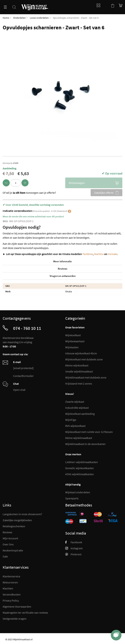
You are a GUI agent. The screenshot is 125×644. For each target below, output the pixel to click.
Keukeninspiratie (13, 550)
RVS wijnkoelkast (75, 426)
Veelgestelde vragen (15, 619)
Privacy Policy (11, 600)
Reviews (62, 269)
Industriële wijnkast (77, 408)
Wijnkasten (72, 347)
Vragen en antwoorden (63, 276)
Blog (98, 5)
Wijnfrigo (71, 420)
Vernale (112, 254)
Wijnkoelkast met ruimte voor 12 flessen (89, 432)
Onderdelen (19, 18)
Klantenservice (11, 576)
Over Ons (8, 544)
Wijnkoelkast (73, 335)
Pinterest (73, 554)
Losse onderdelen (39, 18)
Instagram (74, 548)
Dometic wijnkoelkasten (80, 468)
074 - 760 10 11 (27, 328)
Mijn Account (10, 538)
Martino (99, 254)
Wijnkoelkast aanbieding (80, 414)
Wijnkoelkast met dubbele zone (84, 359)
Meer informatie (62, 261)
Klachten (8, 588)
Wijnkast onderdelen (78, 492)
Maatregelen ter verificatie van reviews (25, 613)
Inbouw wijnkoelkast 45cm (81, 353)
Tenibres (88, 254)
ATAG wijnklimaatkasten (80, 474)
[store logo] (35, 5)
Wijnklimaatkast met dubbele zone (86, 377)
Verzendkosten (12, 594)
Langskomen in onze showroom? (22, 514)
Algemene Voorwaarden (17, 607)
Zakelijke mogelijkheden (17, 520)
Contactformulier (23, 376)
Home (6, 18)
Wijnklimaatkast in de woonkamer (85, 444)
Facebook (74, 542)
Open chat (19, 390)
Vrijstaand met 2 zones (79, 383)
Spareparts (72, 498)
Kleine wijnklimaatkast (79, 438)
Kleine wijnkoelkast (77, 365)
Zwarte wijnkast (75, 402)
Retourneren (10, 582)
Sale (5, 556)
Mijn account (105, 5)
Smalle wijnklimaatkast (79, 371)
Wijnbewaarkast (75, 341)
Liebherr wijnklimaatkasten (82, 462)
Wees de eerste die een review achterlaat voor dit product (33, 216)
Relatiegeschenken (14, 526)
